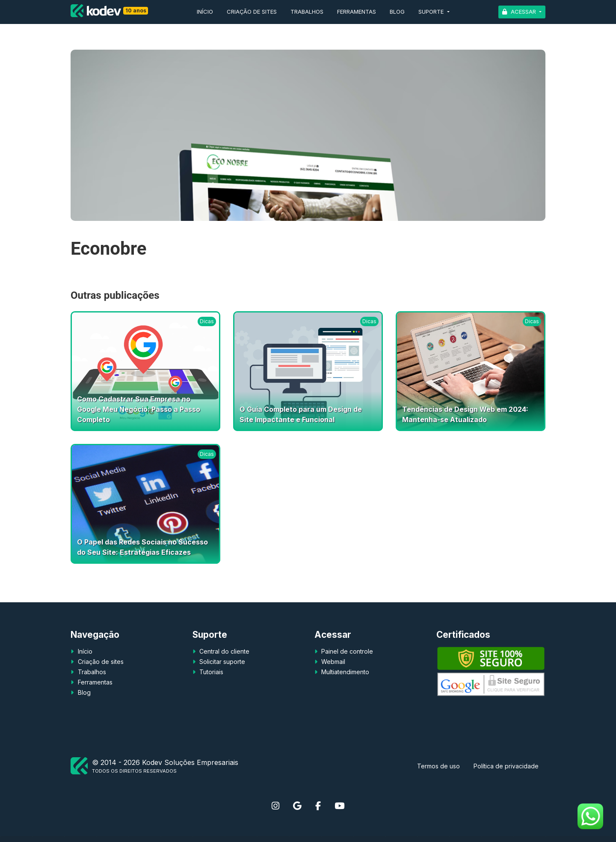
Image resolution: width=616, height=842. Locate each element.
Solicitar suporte (221, 662)
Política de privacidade (506, 766)
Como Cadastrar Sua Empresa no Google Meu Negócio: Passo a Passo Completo (139, 409)
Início (205, 12)
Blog (397, 12)
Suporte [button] (432, 12)
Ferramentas (357, 12)
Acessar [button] (523, 12)
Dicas (207, 321)
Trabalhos (307, 12)
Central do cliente (224, 651)
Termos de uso (438, 766)
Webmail (332, 662)
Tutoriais (210, 672)
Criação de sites (252, 12)
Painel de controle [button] (346, 651)
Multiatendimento (344, 672)
